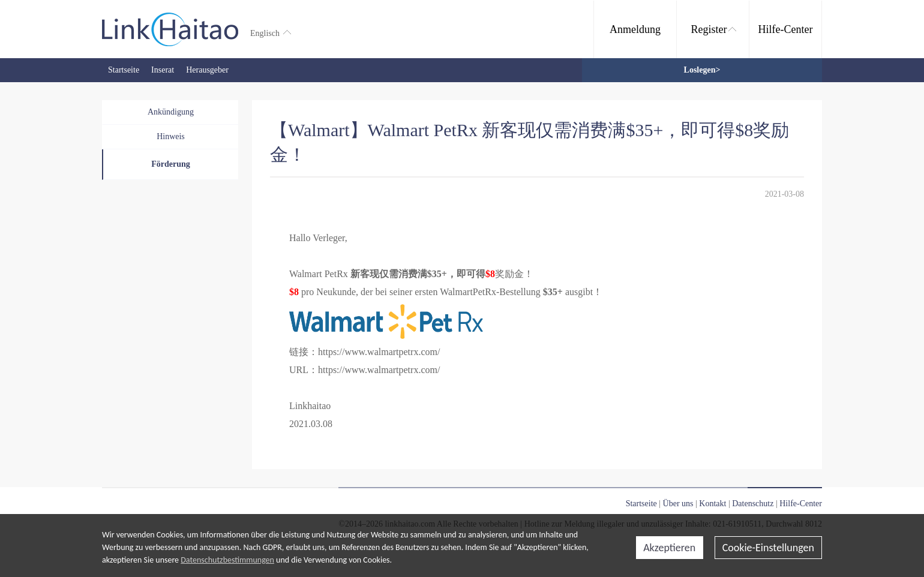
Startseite (124, 70)
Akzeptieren (669, 548)
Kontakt (712, 504)
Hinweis (171, 136)
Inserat (163, 70)
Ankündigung (171, 112)
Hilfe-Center (786, 29)
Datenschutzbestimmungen (227, 560)
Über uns (678, 504)
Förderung (171, 164)
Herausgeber (207, 70)
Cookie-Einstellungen (768, 548)
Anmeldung (635, 29)
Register (714, 29)
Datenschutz (753, 504)
